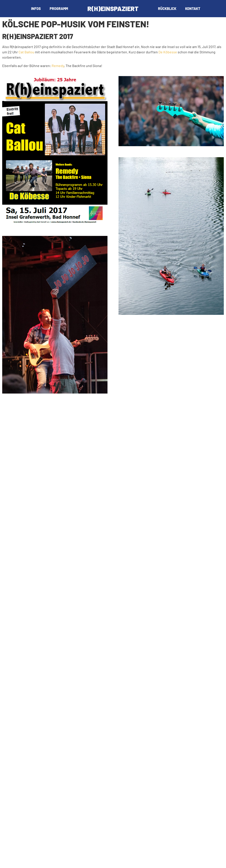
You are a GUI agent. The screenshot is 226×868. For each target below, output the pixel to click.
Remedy (58, 66)
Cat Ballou (26, 52)
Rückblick (167, 8)
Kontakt (193, 8)
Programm (59, 8)
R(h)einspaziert (113, 8)
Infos (36, 8)
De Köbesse (168, 52)
